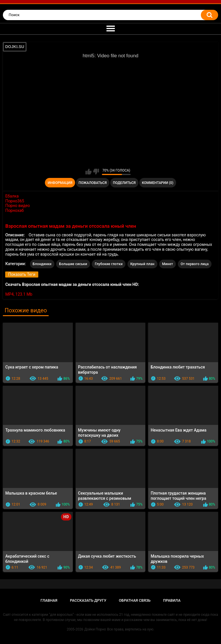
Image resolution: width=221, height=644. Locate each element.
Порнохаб (14, 210)
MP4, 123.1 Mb (19, 294)
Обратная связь (135, 600)
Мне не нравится (96, 172)
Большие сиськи (73, 264)
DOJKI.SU (15, 47)
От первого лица (195, 264)
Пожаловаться (93, 183)
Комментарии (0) (158, 183)
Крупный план (142, 264)
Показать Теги (22, 274)
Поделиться (124, 183)
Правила (172, 600)
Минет (167, 264)
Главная (49, 600)
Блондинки (42, 264)
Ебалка (12, 196)
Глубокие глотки (109, 264)
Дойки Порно (95, 629)
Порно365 (15, 201)
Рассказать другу (88, 600)
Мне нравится (88, 172)
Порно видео (17, 206)
